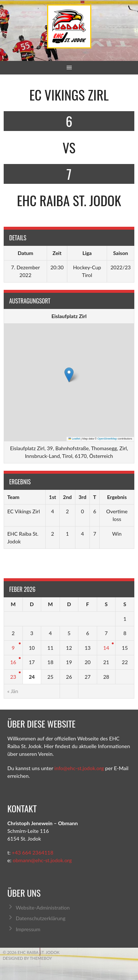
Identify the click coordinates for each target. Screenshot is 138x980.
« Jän (13, 691)
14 (106, 648)
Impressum (28, 929)
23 (13, 677)
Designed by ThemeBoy (28, 958)
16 (13, 662)
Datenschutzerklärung (41, 918)
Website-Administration (43, 908)
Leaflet (74, 439)
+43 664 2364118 (33, 853)
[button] (69, 375)
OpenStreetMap (107, 439)
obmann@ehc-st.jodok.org (42, 860)
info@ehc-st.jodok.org (79, 768)
